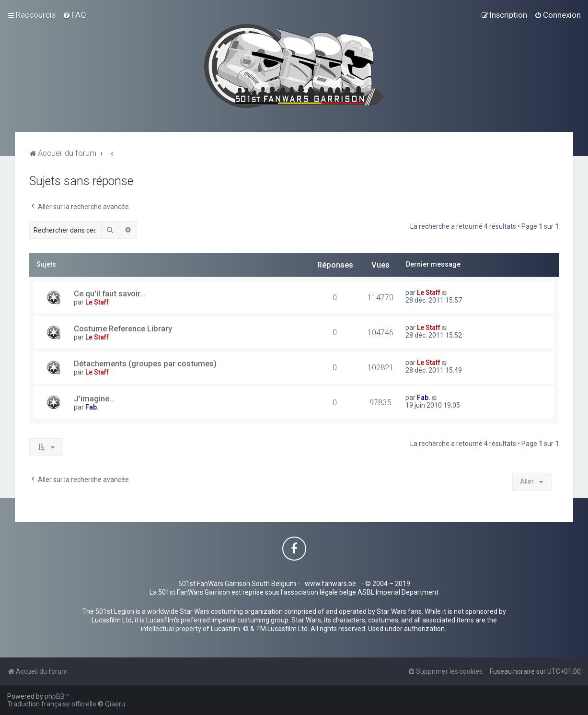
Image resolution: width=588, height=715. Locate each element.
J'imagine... (94, 399)
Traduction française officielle (52, 704)
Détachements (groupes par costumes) (145, 363)
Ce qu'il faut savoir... (110, 293)
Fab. (92, 407)
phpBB (55, 696)
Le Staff (97, 302)
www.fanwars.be (330, 584)
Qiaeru (115, 704)
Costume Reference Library (123, 328)
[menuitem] (75, 15)
